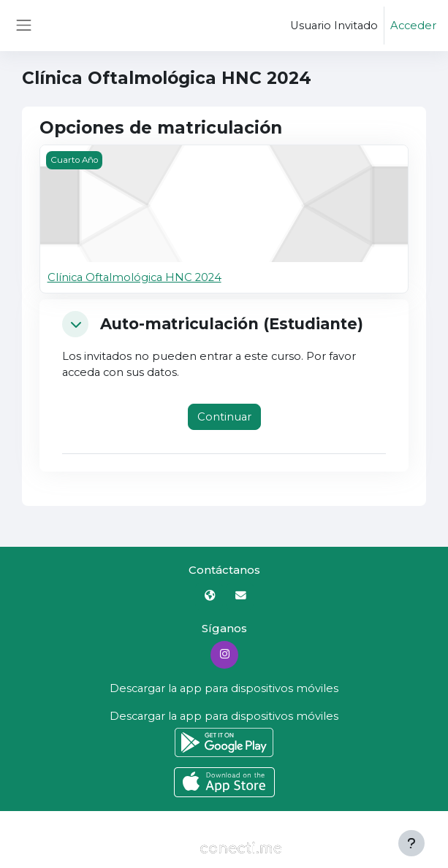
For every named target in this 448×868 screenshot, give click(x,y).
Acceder (413, 26)
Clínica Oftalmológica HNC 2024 (134, 277)
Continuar (224, 417)
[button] (75, 324)
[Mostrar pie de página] (411, 843)
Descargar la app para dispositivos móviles (224, 688)
